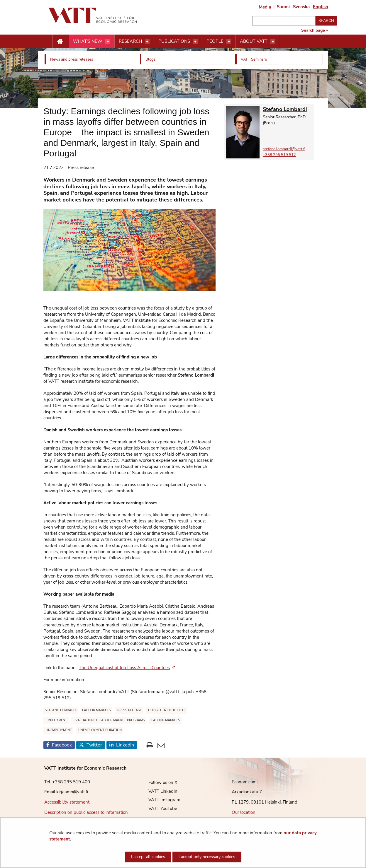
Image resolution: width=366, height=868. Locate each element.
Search (326, 21)
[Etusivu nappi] (61, 42)
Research (130, 41)
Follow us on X (159, 782)
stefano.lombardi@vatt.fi (284, 149)
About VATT (254, 41)
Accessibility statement (67, 802)
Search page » (315, 30)
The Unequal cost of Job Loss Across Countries (127, 668)
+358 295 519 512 (279, 155)
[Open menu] (108, 42)
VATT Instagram (160, 800)
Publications (174, 41)
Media (265, 7)
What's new (88, 41)
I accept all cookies (148, 857)
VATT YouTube (158, 809)
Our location (244, 812)
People (215, 41)
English (321, 7)
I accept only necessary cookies (207, 857)
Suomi (283, 7)
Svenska (301, 7)
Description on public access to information (86, 812)
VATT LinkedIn (159, 791)
